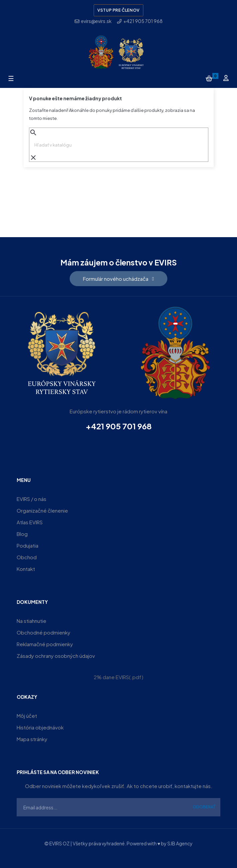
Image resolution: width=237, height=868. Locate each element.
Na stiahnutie (31, 621)
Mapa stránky (32, 739)
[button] (118, 279)
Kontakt (26, 569)
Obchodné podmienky (43, 632)
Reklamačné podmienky (45, 644)
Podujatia (27, 545)
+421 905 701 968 (119, 426)
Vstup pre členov (118, 10)
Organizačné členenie (42, 510)
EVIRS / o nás (31, 499)
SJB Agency (180, 843)
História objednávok (40, 727)
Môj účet (27, 716)
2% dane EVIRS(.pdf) (118, 677)
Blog (22, 534)
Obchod (27, 557)
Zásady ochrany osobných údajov (56, 656)
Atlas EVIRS (30, 522)
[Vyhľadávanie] (119, 145)
